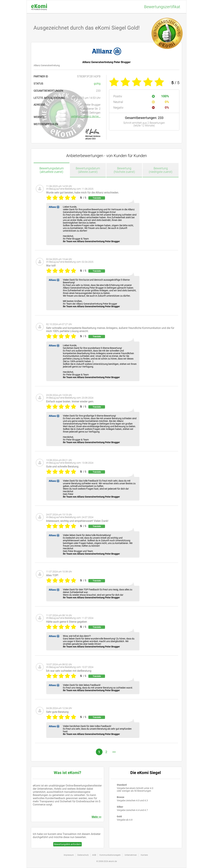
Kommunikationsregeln (110, 855)
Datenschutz (83, 855)
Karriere (144, 855)
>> (114, 752)
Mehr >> (97, 817)
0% (160, 102)
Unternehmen (131, 855)
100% (160, 96)
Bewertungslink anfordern (67, 844)
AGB (94, 855)
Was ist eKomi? (67, 773)
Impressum (69, 855)
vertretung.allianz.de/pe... (86, 116)
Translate (97, 198)
